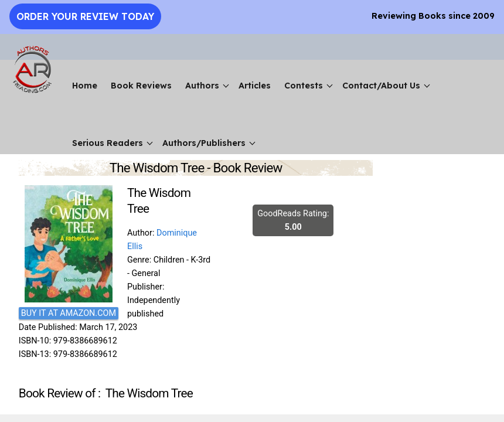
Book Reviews (141, 86)
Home (85, 86)
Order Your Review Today (85, 16)
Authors (202, 86)
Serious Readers (108, 143)
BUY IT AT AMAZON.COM (69, 313)
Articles (255, 86)
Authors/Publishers (204, 143)
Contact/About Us (381, 86)
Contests (304, 86)
